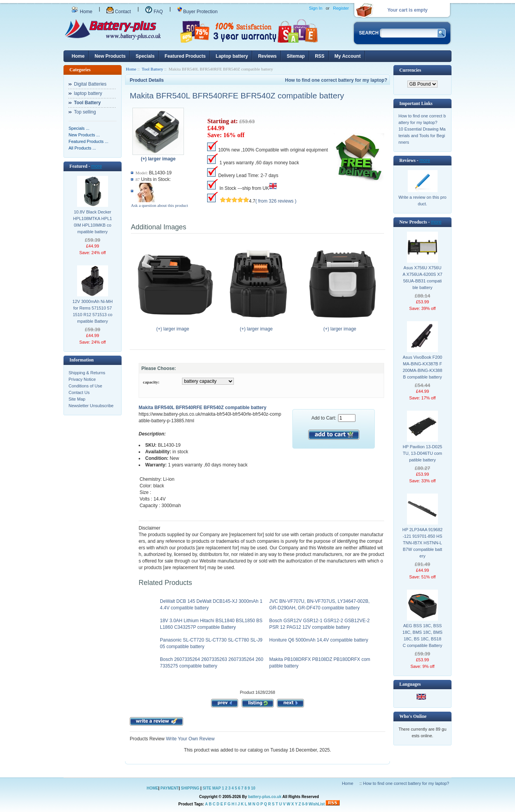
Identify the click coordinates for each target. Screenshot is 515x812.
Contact (119, 12)
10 (253, 788)
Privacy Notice (82, 379)
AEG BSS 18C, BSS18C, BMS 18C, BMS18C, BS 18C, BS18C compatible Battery (422, 636)
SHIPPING (190, 788)
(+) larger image (174, 327)
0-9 (305, 804)
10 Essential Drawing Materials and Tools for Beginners (422, 136)
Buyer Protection (197, 12)
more (97, 166)
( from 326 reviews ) (276, 201)
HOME (153, 788)
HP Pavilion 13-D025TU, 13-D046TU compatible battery (422, 453)
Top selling (85, 112)
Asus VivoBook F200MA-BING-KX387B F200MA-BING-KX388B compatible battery (422, 367)
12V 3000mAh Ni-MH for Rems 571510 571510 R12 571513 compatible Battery (93, 311)
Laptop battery (232, 56)
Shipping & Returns (87, 373)
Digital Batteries (90, 84)
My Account (348, 56)
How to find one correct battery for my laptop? (336, 80)
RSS (320, 56)
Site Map (77, 399)
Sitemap (296, 56)
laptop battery (88, 93)
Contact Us (79, 392)
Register (341, 8)
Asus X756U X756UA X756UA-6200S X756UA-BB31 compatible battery (423, 278)
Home (82, 12)
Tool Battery (152, 69)
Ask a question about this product (160, 205)
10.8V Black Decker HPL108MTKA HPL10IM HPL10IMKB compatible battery (93, 222)
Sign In (316, 8)
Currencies (410, 70)
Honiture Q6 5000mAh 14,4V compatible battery (318, 640)
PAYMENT (169, 788)
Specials (145, 56)
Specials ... (79, 128)
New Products (110, 56)
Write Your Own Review (190, 739)
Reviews (267, 56)
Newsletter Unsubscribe (91, 406)
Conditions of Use (85, 386)
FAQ (154, 12)
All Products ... (82, 148)
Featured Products (185, 56)
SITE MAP (212, 788)
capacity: (151, 382)
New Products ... (84, 135)
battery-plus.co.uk (265, 797)
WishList (317, 804)
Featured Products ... (88, 141)
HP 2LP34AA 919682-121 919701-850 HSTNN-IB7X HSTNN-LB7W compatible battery (422, 543)
